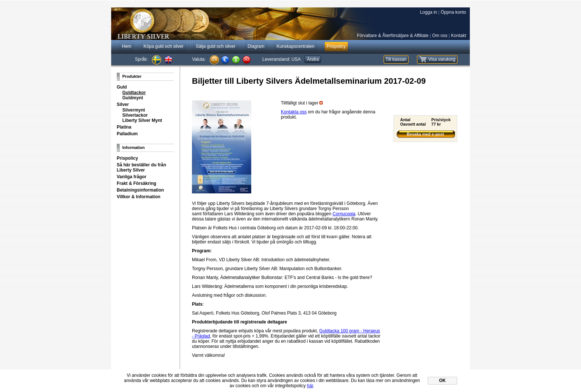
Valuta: (199, 59)
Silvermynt (134, 110)
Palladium (127, 134)
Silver (123, 104)
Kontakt (459, 36)
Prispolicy (127, 158)
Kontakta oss (294, 112)
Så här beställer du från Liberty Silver (141, 167)
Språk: (141, 59)
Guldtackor (134, 93)
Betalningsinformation (140, 190)
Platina (124, 127)
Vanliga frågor (132, 177)
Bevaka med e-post (425, 134)
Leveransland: (281, 59)
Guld (122, 87)
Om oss (440, 36)
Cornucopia (344, 214)
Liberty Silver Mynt (142, 120)
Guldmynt (133, 98)
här (310, 386)
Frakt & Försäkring (137, 183)
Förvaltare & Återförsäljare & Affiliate (393, 36)
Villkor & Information (139, 197)
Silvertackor (135, 115)
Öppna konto (453, 12)
